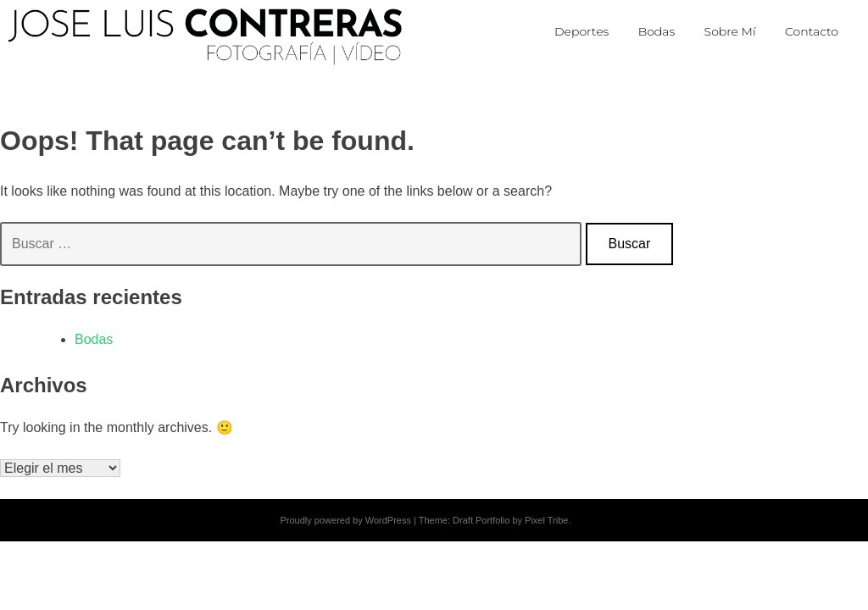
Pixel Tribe (546, 520)
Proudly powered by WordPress (345, 520)
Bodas (94, 339)
